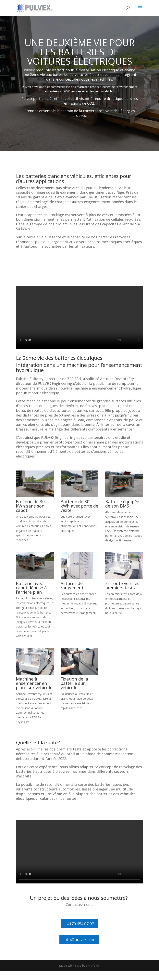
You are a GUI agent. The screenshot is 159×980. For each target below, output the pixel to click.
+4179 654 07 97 (79, 924)
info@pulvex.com (79, 940)
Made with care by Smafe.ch (79, 966)
